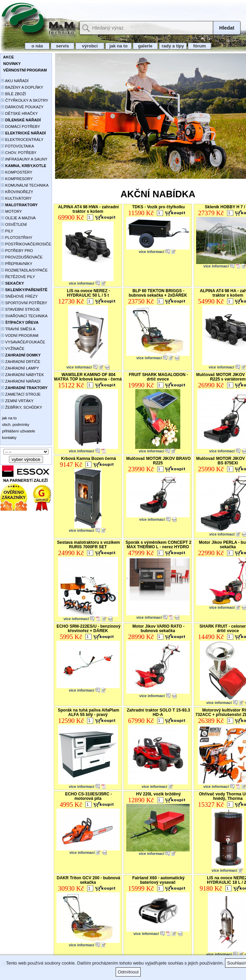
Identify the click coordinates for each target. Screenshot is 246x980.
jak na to (118, 46)
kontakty (9, 438)
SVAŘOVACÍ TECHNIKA (24, 316)
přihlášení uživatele (18, 431)
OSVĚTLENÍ (14, 224)
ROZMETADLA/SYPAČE (24, 270)
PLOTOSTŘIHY (17, 238)
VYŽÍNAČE (13, 349)
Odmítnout (128, 972)
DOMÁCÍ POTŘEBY (20, 126)
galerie (145, 46)
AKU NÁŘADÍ (15, 81)
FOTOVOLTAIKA (18, 146)
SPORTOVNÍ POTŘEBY (24, 303)
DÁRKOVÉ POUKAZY (22, 107)
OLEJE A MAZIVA (18, 218)
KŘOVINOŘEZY (17, 192)
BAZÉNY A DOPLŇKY (22, 87)
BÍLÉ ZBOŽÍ (13, 94)
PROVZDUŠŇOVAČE (22, 257)
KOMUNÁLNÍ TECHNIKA (25, 185)
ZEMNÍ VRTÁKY (17, 401)
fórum (200, 46)
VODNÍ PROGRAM (20, 335)
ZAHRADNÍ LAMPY (20, 368)
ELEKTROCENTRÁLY (22, 140)
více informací (82, 283)
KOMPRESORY (17, 179)
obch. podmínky (15, 425)
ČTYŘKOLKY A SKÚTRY (25, 100)
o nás (37, 46)
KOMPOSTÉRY (17, 172)
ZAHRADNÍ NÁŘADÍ (21, 381)
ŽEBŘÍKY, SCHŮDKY (22, 407)
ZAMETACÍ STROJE (21, 394)
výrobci (90, 46)
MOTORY (12, 211)
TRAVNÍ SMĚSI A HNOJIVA (18, 329)
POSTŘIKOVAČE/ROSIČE (26, 244)
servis (62, 46)
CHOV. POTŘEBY (19, 153)
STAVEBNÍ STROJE (20, 309)
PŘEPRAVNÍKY (17, 264)
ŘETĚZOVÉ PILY (18, 277)
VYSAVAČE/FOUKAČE (23, 342)
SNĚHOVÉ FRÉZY (19, 296)
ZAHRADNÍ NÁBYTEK (23, 375)
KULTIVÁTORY (16, 198)
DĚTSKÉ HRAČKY (19, 113)
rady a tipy (173, 46)
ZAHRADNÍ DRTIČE (21, 362)
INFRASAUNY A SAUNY (24, 159)
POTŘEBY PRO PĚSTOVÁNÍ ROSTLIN (21, 251)
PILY (7, 231)
